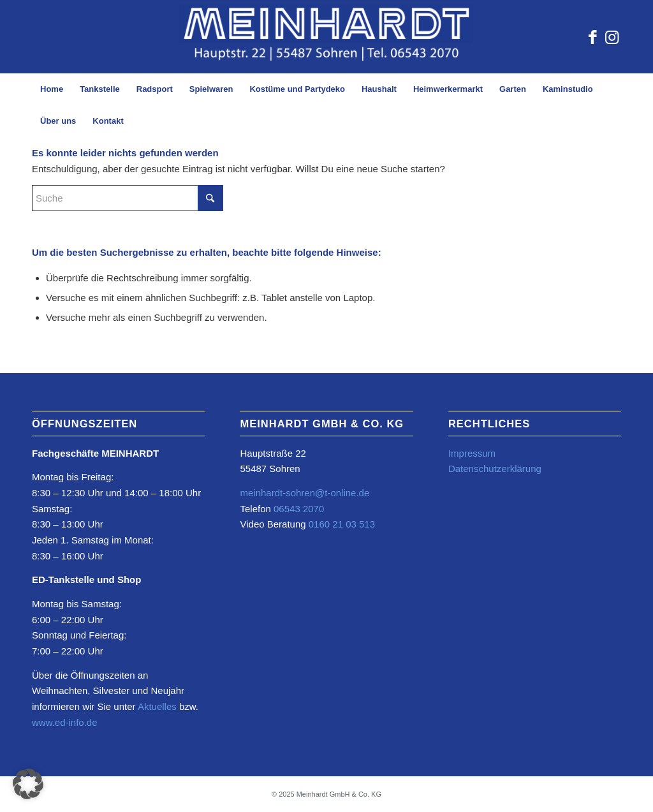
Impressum (472, 453)
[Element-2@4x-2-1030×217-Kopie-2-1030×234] (326, 37)
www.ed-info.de (65, 722)
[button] (28, 784)
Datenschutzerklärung (495, 469)
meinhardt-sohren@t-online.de (304, 493)
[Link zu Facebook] (592, 37)
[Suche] (128, 198)
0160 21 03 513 (342, 524)
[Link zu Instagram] (612, 37)
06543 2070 (297, 509)
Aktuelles (157, 706)
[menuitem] (52, 89)
